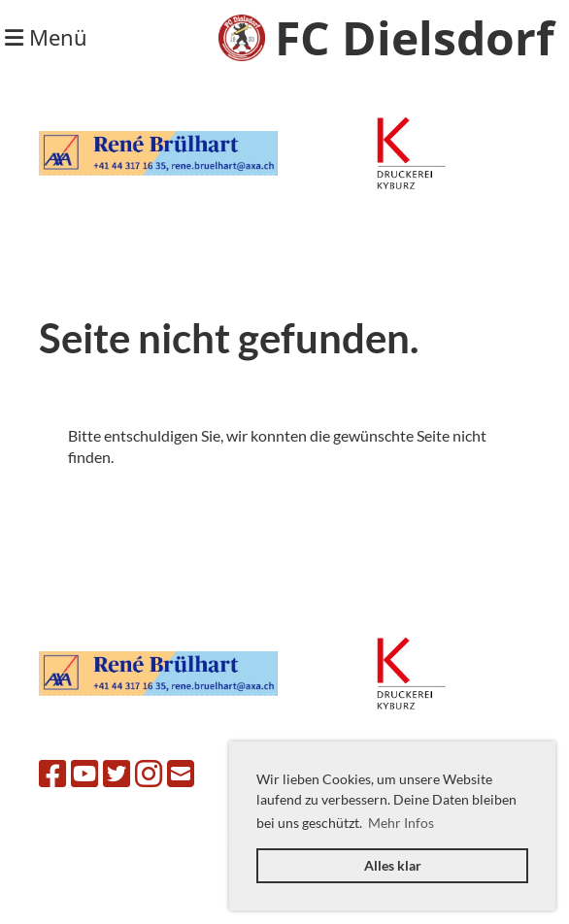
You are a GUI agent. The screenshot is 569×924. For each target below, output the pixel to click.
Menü (46, 37)
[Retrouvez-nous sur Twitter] (117, 773)
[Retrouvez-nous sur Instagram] (149, 773)
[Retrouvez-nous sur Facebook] (52, 773)
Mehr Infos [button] (401, 823)
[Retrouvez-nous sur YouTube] (84, 773)
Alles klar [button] (393, 865)
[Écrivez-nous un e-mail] (181, 773)
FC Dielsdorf (415, 37)
